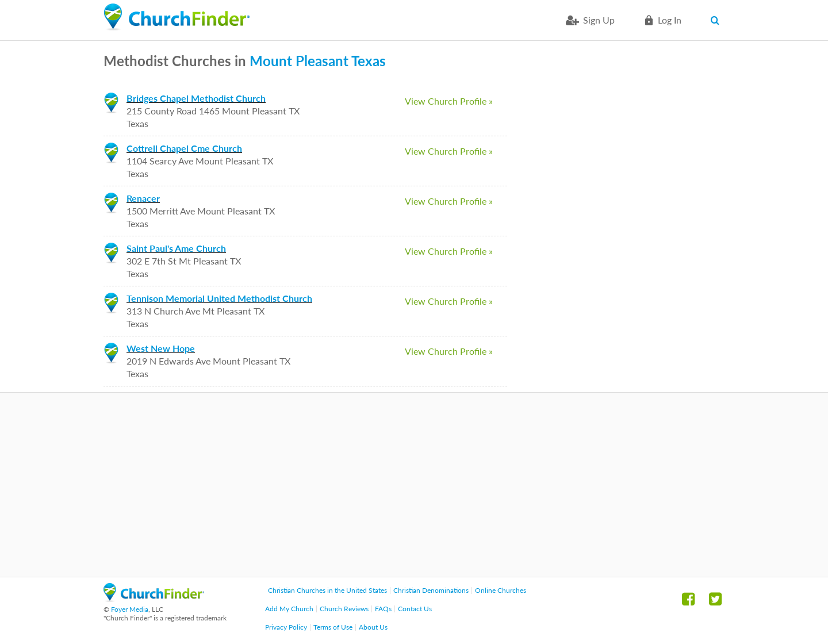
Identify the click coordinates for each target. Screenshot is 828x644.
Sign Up (599, 20)
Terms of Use (333, 627)
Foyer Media (130, 609)
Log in (670, 20)
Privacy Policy (286, 627)
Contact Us (415, 609)
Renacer (143, 198)
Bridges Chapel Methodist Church (196, 98)
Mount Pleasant (299, 61)
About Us (373, 627)
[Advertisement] (414, 485)
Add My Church (289, 609)
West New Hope (161, 348)
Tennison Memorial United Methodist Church (219, 298)
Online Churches (501, 590)
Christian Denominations (431, 590)
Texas (369, 61)
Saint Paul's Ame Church (176, 248)
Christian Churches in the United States (327, 590)
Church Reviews (344, 609)
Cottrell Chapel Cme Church (184, 148)
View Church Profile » (449, 101)
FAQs (383, 609)
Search (717, 20)
